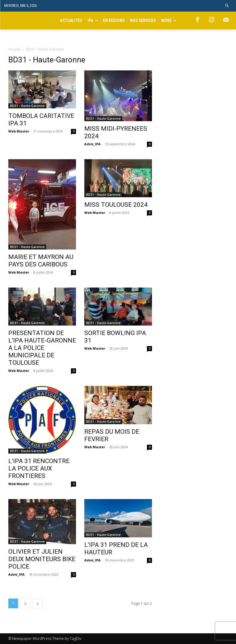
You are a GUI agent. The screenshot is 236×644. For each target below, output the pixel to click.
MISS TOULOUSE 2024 (116, 205)
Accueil (14, 49)
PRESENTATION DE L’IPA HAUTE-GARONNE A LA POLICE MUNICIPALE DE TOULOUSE (42, 348)
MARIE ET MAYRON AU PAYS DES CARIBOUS (41, 261)
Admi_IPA (92, 144)
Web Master (19, 131)
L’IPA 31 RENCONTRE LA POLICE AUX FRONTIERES (39, 468)
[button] (227, 6)
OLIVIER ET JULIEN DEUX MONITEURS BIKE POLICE (42, 559)
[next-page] (38, 603)
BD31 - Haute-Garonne (27, 106)
